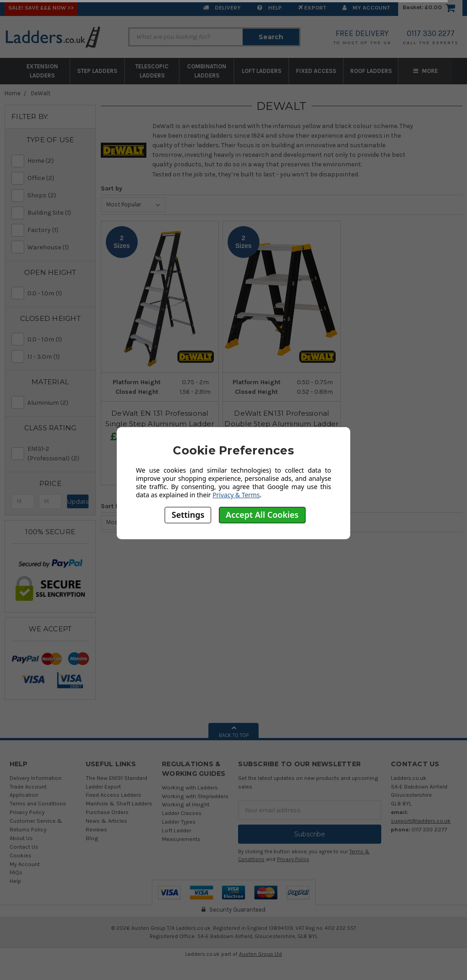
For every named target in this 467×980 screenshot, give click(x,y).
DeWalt (41, 93)
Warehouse (58, 247)
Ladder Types (179, 822)
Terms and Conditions (38, 803)
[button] (50, 140)
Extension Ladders (42, 71)
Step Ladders (97, 71)
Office (58, 178)
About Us (21, 838)
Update (78, 501)
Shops (58, 195)
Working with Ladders (190, 787)
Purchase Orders (107, 812)
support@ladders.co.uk (421, 821)
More (425, 71)
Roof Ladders (371, 71)
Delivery (222, 8)
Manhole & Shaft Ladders (119, 803)
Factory (58, 230)
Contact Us (24, 847)
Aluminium (58, 403)
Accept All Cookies (262, 515)
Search (271, 37)
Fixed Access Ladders (114, 795)
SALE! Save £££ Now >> (41, 8)
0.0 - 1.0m (58, 293)
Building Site (58, 213)
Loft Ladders (262, 71)
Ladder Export (103, 787)
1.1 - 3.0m (58, 357)
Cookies (21, 855)
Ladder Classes (182, 813)
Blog (92, 838)
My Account (366, 8)
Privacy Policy (27, 812)
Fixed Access (316, 71)
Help (270, 8)
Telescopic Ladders (152, 71)
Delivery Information (36, 778)
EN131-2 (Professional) (58, 454)
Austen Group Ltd (260, 954)
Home (13, 93)
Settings (188, 515)
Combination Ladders (207, 71)
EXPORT (312, 8)
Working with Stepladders (195, 796)
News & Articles (106, 821)
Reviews (96, 829)
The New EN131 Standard (117, 778)
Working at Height (186, 804)
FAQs (16, 872)
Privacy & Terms (236, 495)
